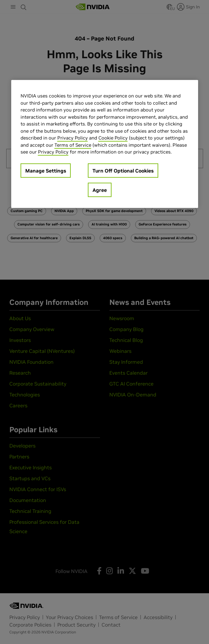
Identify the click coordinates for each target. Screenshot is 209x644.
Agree (100, 190)
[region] (105, 144)
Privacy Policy (73, 138)
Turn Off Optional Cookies (123, 170)
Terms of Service (73, 145)
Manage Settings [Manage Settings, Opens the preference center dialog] (46, 170)
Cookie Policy (113, 138)
